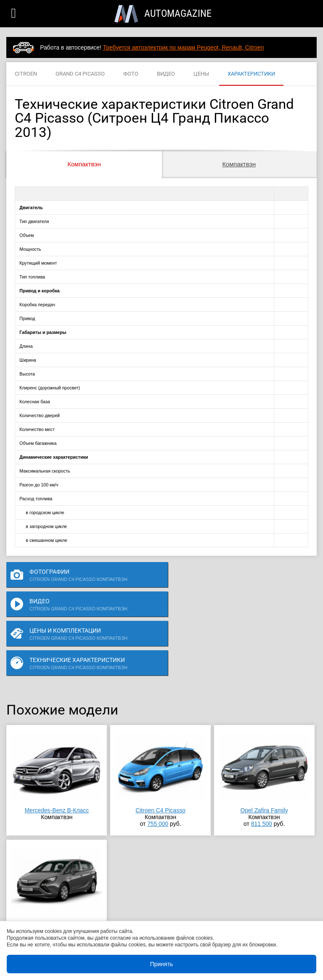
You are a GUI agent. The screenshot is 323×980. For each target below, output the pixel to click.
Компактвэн (84, 164)
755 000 (158, 765)
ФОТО (131, 74)
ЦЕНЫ (201, 74)
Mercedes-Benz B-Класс (57, 751)
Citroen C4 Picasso (160, 751)
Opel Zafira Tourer (57, 866)
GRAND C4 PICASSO (80, 74)
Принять (162, 964)
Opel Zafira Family (264, 751)
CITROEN (26, 74)
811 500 (262, 765)
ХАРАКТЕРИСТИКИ (251, 74)
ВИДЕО (166, 74)
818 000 (54, 879)
